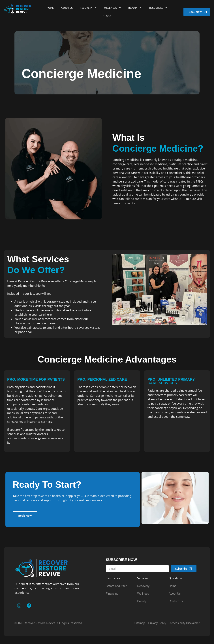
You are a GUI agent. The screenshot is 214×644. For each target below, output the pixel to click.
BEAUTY (135, 8)
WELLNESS (113, 8)
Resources (158, 8)
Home (50, 8)
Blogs (107, 16)
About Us (67, 8)
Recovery (88, 8)
